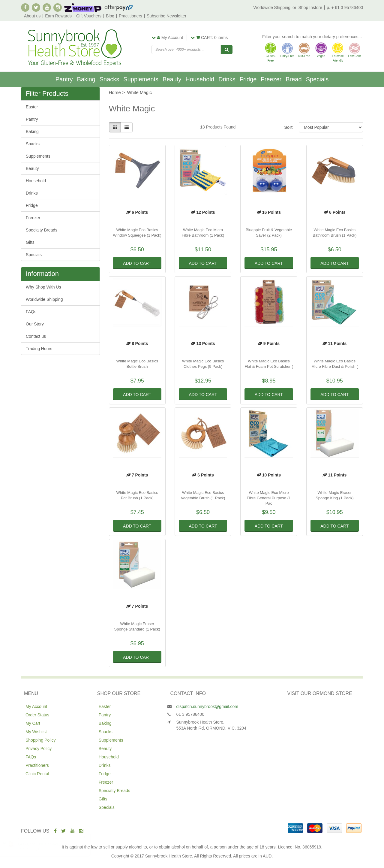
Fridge (248, 79)
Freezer (271, 79)
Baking (86, 79)
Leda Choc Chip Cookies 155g (48, 844)
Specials (317, 79)
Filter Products (47, 94)
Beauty (172, 79)
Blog (110, 16)
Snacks (109, 79)
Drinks (227, 79)
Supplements (141, 79)
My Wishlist (36, 732)
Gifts (30, 242)
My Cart (33, 723)
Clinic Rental (37, 774)
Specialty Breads (42, 230)
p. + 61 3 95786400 (345, 8)
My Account (36, 706)
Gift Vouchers (89, 16)
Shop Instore (310, 8)
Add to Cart (137, 263)
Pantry (64, 79)
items (209, 38)
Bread (294, 79)
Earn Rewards (58, 16)
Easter (32, 107)
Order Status (37, 715)
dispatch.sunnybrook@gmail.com (207, 706)
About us (32, 16)
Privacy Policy (39, 749)
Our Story (35, 324)
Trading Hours (39, 349)
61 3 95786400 (190, 714)
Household (200, 79)
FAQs (31, 312)
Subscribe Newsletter (166, 16)
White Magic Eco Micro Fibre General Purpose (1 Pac (269, 498)
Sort (288, 127)
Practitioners (130, 16)
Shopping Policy (40, 740)
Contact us (36, 336)
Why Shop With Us (43, 287)
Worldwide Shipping (272, 8)
